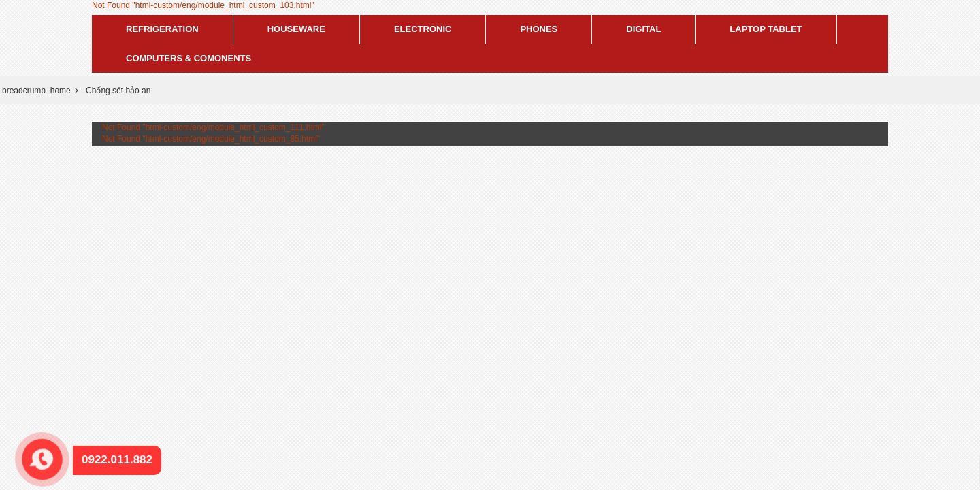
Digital (643, 29)
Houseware (296, 29)
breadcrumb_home (36, 91)
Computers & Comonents (189, 58)
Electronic (423, 29)
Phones (539, 29)
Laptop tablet (766, 29)
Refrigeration (162, 29)
